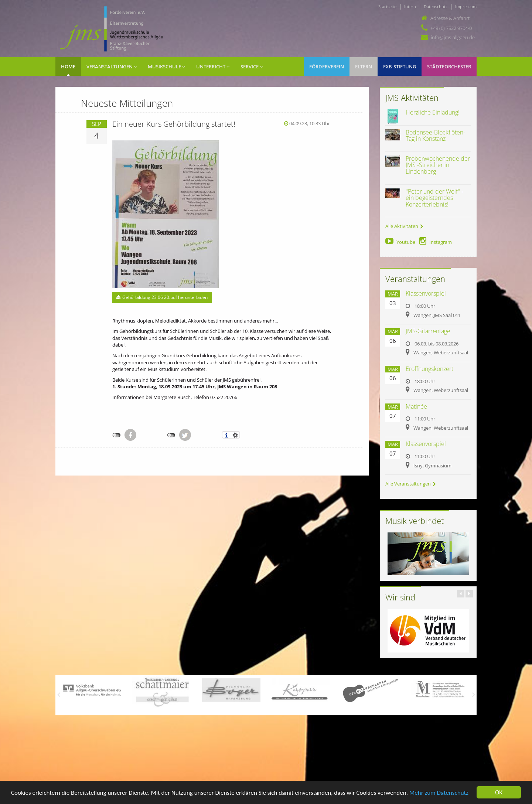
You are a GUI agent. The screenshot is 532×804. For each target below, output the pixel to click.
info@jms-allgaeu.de (453, 37)
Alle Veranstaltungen (411, 484)
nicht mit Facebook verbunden (117, 435)
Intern (410, 6)
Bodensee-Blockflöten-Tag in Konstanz (435, 136)
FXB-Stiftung (400, 67)
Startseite (387, 6)
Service (252, 67)
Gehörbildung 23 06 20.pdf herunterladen (162, 297)
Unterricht (213, 67)
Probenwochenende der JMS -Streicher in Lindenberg (438, 165)
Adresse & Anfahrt (450, 18)
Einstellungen (236, 435)
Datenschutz (436, 6)
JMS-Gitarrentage (428, 331)
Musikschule (166, 67)
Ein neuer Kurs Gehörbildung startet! (174, 124)
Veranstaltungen (112, 67)
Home (68, 67)
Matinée (416, 406)
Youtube (400, 242)
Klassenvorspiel (426, 293)
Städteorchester (449, 67)
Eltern (364, 67)
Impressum (466, 6)
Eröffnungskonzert (429, 369)
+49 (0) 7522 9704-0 (451, 28)
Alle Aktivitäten (404, 226)
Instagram (436, 242)
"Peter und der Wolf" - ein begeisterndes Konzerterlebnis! (434, 198)
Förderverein (327, 67)
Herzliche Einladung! (433, 112)
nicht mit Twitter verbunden (171, 435)
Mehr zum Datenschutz (439, 793)
